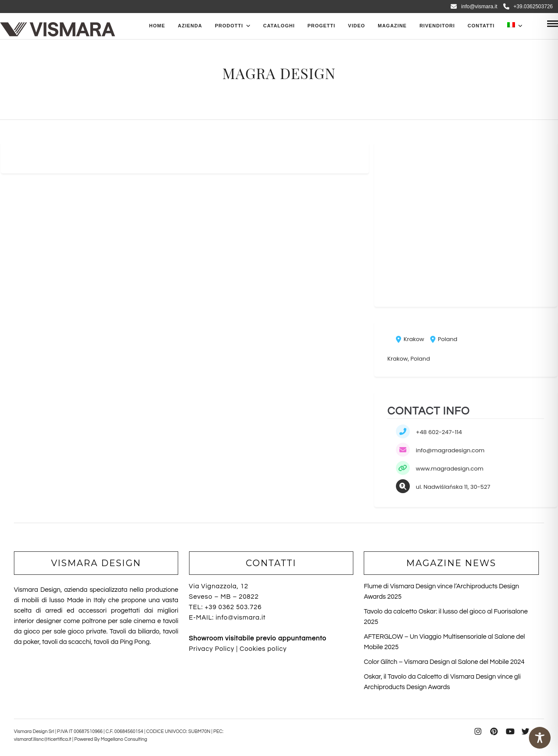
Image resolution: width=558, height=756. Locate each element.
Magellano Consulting (124, 739)
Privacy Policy (212, 649)
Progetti (321, 26)
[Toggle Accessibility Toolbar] (540, 738)
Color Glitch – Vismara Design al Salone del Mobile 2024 (444, 662)
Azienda (190, 26)
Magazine (392, 26)
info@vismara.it (474, 7)
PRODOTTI (229, 26)
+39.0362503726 (528, 7)
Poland (444, 339)
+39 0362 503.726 (233, 607)
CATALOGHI (279, 26)
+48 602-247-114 (439, 432)
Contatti (481, 26)
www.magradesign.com (450, 469)
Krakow (410, 339)
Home (157, 26)
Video (357, 26)
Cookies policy (263, 649)
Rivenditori (437, 26)
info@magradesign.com (450, 450)
